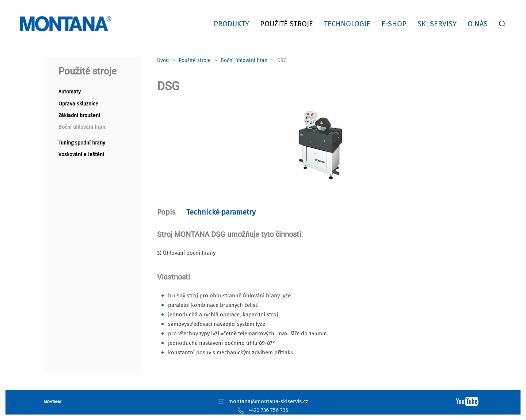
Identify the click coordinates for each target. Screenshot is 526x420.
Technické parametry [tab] (221, 212)
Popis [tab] (166, 212)
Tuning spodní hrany (82, 143)
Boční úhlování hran (82, 127)
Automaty (70, 92)
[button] (502, 24)
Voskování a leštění (81, 155)
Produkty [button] (231, 24)
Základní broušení (79, 115)
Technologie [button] (347, 24)
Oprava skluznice (78, 104)
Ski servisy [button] (437, 24)
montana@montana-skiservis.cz (268, 401)
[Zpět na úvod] (67, 24)
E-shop (394, 24)
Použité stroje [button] (287, 24)
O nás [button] (478, 24)
